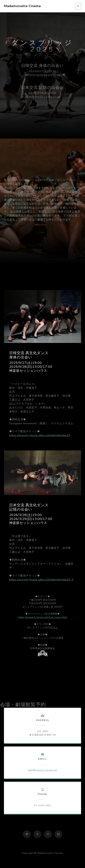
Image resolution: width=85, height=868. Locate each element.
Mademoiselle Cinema (22, 6)
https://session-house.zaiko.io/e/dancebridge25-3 (41, 580)
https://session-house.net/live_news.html (43, 617)
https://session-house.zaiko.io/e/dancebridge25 (40, 435)
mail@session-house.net (42, 770)
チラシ (54, 628)
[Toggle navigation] (78, 6)
